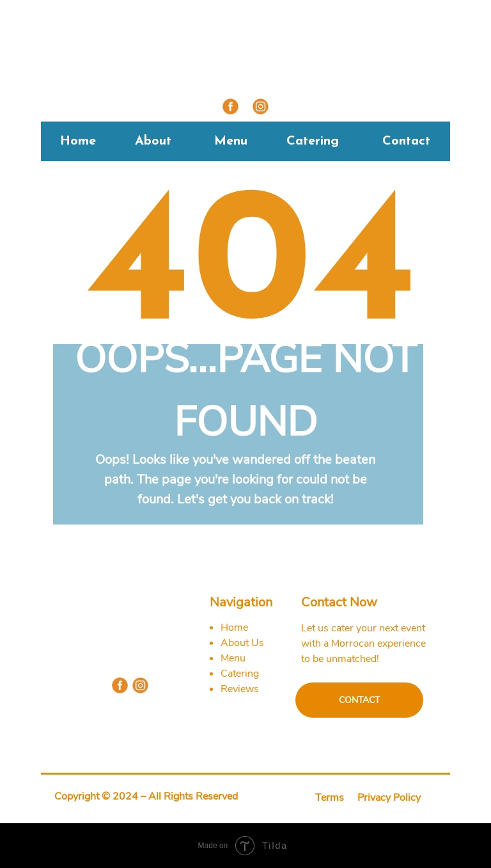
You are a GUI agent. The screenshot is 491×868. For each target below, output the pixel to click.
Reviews (240, 689)
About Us (242, 643)
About (153, 141)
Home (78, 141)
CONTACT (359, 700)
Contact (406, 141)
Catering (313, 141)
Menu (231, 141)
